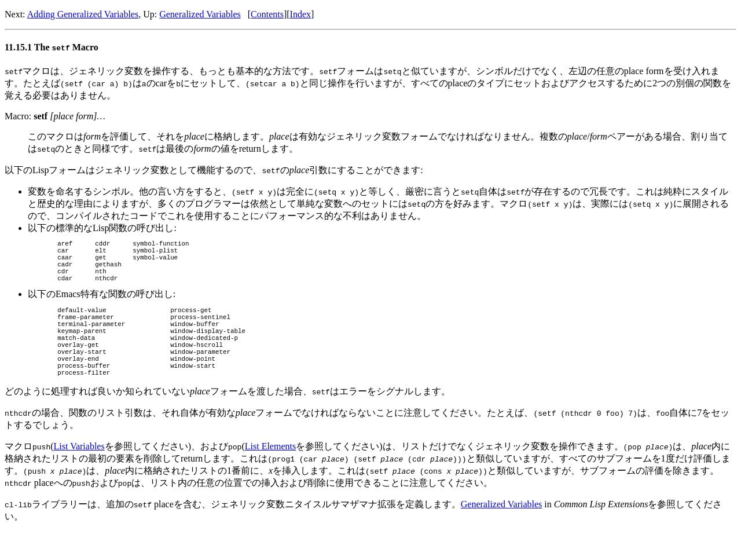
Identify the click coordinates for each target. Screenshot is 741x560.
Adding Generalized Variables (83, 14)
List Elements (270, 474)
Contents (267, 14)
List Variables (79, 474)
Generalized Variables (200, 14)
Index (300, 14)
